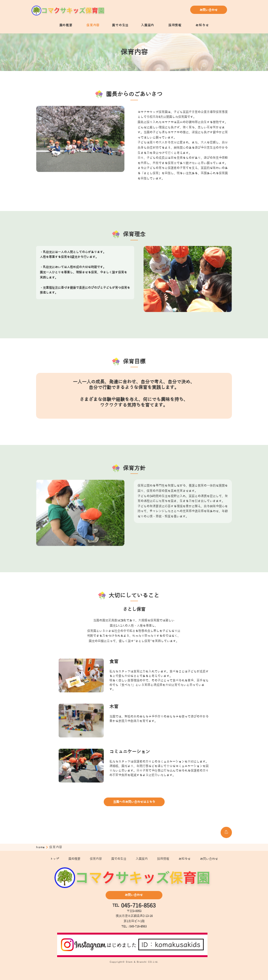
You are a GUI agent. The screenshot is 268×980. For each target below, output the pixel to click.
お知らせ (202, 25)
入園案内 (148, 25)
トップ (55, 859)
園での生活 (120, 25)
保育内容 (93, 25)
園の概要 (66, 25)
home (41, 847)
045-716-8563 (138, 906)
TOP (226, 832)
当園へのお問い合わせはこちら (134, 802)
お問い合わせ (209, 10)
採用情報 (175, 25)
